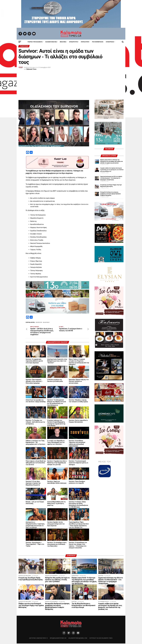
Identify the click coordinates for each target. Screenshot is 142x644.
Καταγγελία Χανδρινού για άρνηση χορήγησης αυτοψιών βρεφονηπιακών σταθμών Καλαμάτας (110, 194)
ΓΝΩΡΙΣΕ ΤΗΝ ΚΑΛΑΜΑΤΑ (35, 42)
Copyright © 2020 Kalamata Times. (101, 639)
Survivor (39, 322)
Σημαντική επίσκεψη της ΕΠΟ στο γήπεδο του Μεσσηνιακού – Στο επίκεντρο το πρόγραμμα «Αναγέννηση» (111, 178)
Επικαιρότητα (73, 42)
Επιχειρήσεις (110, 42)
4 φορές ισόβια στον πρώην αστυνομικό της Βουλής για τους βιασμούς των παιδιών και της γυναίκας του (112, 170)
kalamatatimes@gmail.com (78, 639)
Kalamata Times (31, 69)
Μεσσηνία (63, 42)
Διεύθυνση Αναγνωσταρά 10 (38, 639)
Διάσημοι (47, 322)
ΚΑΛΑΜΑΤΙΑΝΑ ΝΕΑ (51, 42)
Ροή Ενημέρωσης (98, 42)
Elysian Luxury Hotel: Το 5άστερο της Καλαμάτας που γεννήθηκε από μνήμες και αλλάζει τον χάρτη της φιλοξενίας (111, 161)
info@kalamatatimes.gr (58, 639)
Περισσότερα (85, 42)
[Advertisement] (71, 86)
